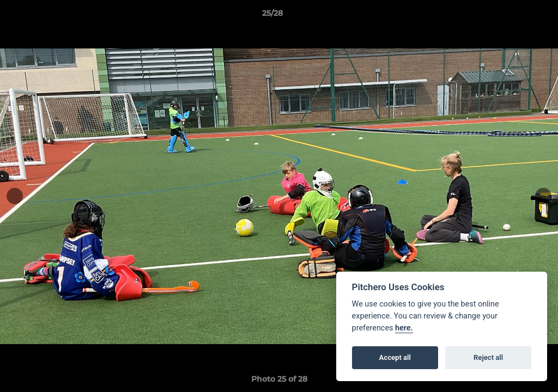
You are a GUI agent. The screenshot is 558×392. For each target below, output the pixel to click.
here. (404, 328)
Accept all (395, 357)
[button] (512, 16)
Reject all (488, 357)
